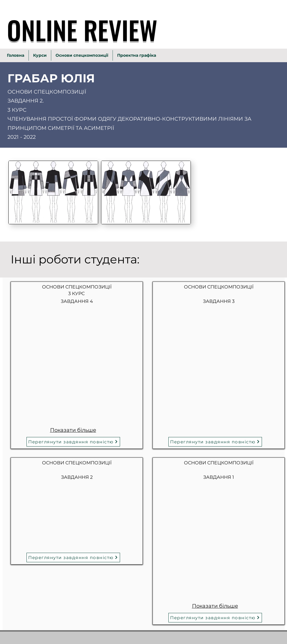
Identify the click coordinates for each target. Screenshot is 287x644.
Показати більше (73, 430)
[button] (52, 336)
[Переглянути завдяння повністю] (73, 442)
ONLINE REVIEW (82, 30)
